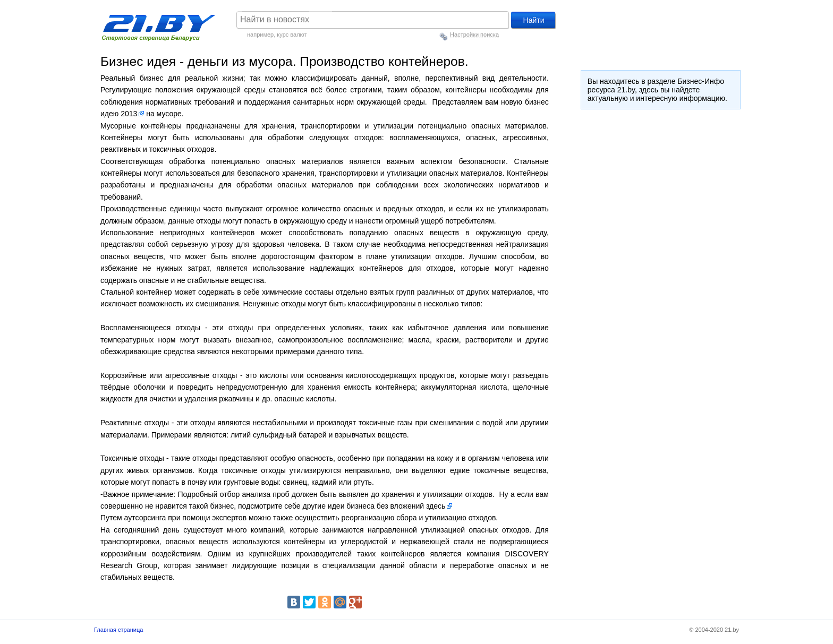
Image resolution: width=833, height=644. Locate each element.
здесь (436, 506)
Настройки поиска (474, 35)
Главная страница (118, 630)
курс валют (292, 35)
